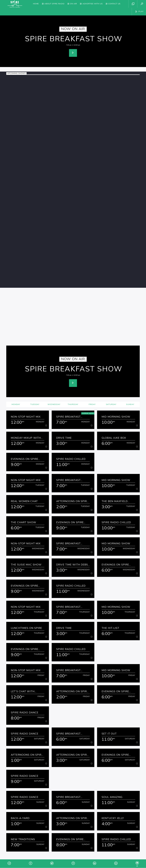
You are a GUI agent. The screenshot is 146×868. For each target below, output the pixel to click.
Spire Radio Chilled (71, 459)
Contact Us (114, 4)
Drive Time (64, 438)
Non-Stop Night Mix (26, 417)
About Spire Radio (54, 4)
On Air (73, 4)
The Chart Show (23, 522)
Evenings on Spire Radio (25, 459)
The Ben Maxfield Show (115, 501)
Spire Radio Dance (25, 713)
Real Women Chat (24, 501)
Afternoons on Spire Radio (72, 501)
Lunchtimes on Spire (26, 628)
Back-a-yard (20, 818)
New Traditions (23, 839)
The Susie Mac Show (26, 565)
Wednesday (54, 404)
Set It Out (109, 734)
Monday (16, 404)
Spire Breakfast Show (74, 39)
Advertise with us (93, 4)
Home (36, 4)
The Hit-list (110, 628)
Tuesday (35, 404)
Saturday (111, 404)
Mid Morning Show (116, 417)
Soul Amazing (112, 797)
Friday (92, 404)
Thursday (73, 404)
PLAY (139, 12)
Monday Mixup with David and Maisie (26, 438)
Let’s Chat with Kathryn (23, 691)
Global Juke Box (114, 438)
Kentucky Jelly (113, 818)
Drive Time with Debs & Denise (72, 565)
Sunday (130, 404)
